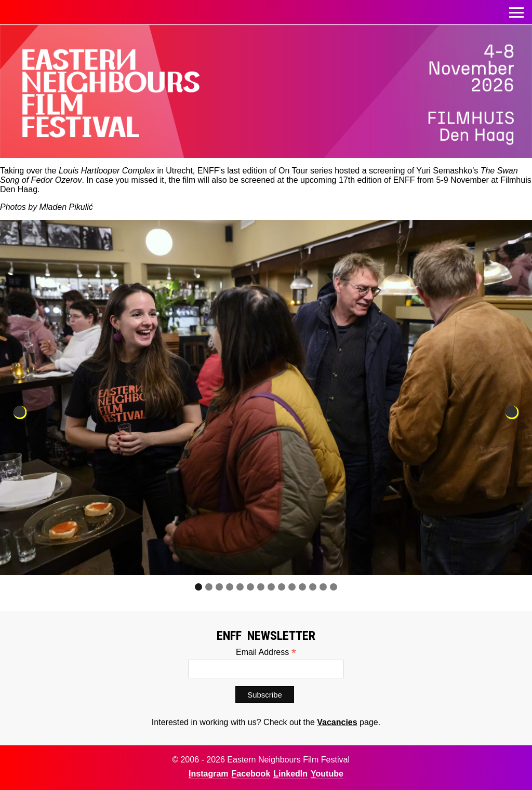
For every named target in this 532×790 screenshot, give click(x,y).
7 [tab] (261, 587)
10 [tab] (292, 587)
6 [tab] (250, 587)
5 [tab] (240, 587)
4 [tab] (230, 587)
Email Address (266, 652)
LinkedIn (290, 774)
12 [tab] (313, 587)
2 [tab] (209, 587)
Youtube (327, 774)
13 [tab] (323, 587)
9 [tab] (282, 587)
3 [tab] (219, 587)
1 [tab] (198, 587)
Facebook (251, 774)
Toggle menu (516, 10)
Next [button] (512, 412)
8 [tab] (271, 587)
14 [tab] (334, 587)
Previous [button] (20, 412)
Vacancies (337, 722)
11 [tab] (302, 587)
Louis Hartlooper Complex (107, 171)
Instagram (208, 774)
